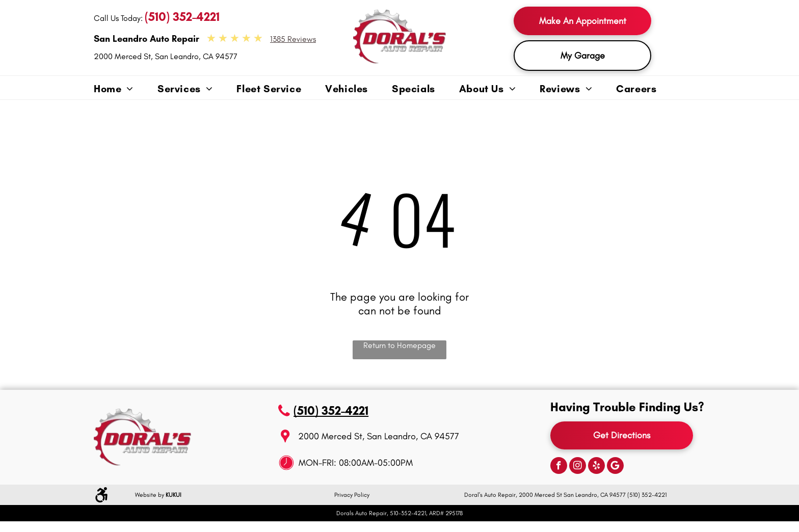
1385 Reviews (293, 39)
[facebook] (559, 467)
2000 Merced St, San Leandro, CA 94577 (166, 56)
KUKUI (174, 495)
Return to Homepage (400, 345)
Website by (150, 495)
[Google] (615, 467)
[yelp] (596, 467)
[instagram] (578, 467)
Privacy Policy (352, 495)
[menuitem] (126, 89)
